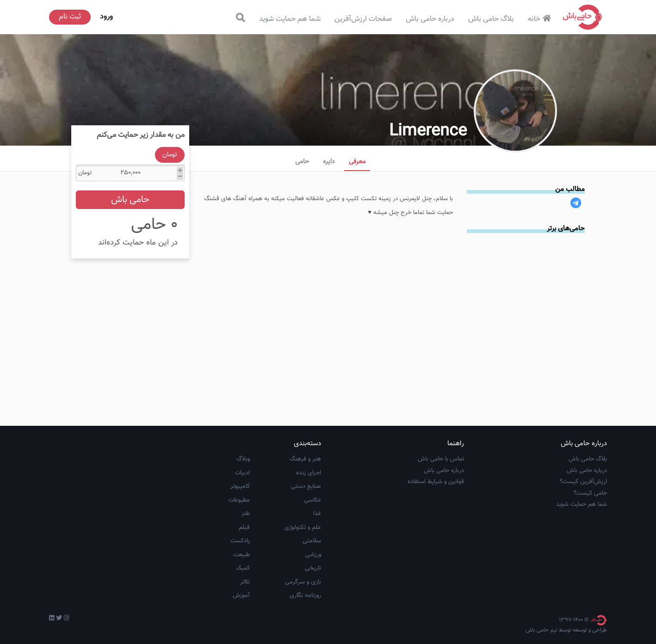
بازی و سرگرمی (303, 582)
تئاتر (245, 582)
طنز (246, 514)
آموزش (241, 595)
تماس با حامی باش (441, 459)
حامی (302, 162)
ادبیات (242, 473)
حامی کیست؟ (590, 493)
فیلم (244, 527)
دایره (329, 162)
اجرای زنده (309, 473)
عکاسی (313, 500)
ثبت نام (70, 17)
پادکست (240, 541)
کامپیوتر (240, 486)
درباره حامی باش (430, 19)
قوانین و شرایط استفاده (436, 482)
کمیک (243, 568)
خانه (541, 19)
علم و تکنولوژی (303, 527)
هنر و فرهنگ (305, 459)
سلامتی (312, 541)
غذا (317, 514)
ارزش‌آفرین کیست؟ (583, 482)
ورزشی (313, 555)
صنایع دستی (306, 486)
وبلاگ (243, 459)
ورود (106, 17)
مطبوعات (239, 500)
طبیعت (241, 555)
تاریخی (313, 568)
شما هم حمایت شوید (290, 19)
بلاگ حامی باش (491, 19)
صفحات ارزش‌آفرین (363, 19)
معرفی (357, 162)
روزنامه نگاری (305, 595)
